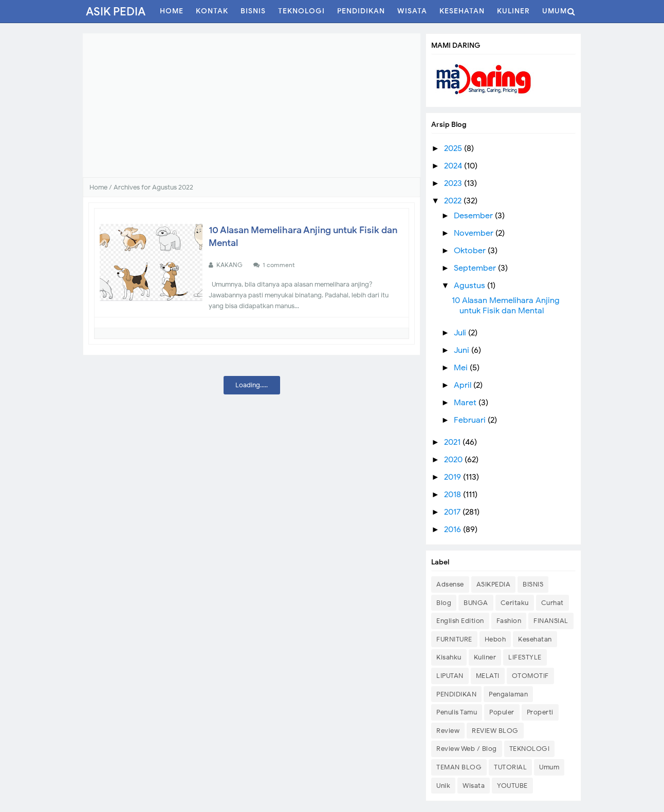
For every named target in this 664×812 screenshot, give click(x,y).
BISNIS (533, 584)
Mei (462, 368)
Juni (463, 350)
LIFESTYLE (525, 657)
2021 (453, 442)
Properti (540, 712)
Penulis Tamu (457, 712)
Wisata (474, 786)
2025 (454, 148)
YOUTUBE (512, 786)
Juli (461, 333)
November (475, 233)
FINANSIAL (551, 621)
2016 (454, 530)
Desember (474, 216)
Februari (471, 420)
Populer (502, 712)
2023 (454, 183)
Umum (549, 767)
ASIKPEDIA (494, 584)
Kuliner (485, 657)
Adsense (450, 584)
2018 (454, 495)
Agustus (471, 286)
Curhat (552, 603)
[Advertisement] (252, 105)
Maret (466, 403)
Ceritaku (515, 603)
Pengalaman (508, 694)
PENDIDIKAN (456, 694)
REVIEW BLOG (495, 731)
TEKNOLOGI (530, 749)
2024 (454, 166)
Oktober (471, 251)
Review (448, 731)
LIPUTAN (450, 676)
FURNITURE (454, 639)
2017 (453, 512)
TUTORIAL (510, 767)
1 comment (279, 265)
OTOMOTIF (530, 676)
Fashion (509, 621)
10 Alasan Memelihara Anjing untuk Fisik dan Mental (506, 306)
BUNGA (476, 603)
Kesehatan (121, 232)
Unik (443, 786)
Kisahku (449, 657)
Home (98, 187)
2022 (454, 201)
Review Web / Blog (467, 749)
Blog (444, 603)
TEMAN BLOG (459, 767)
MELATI (488, 676)
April (464, 385)
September (476, 268)
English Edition (460, 621)
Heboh (495, 639)
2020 (454, 460)
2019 (454, 477)
